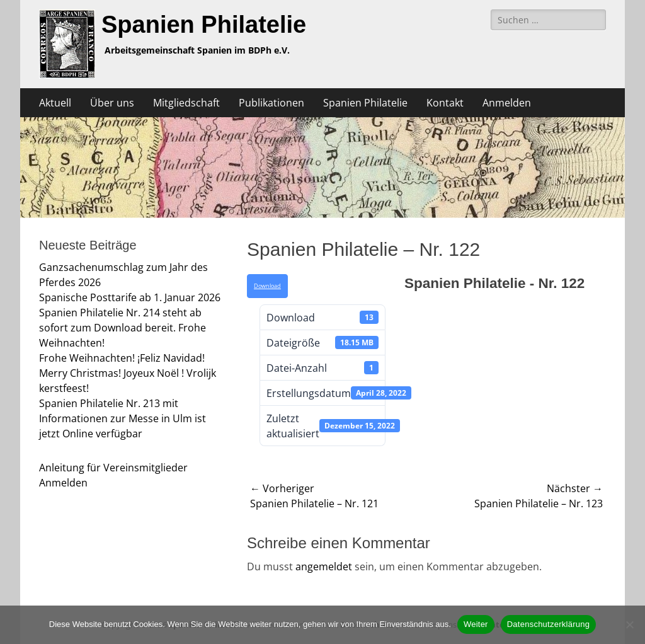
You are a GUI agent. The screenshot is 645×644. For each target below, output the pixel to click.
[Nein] (629, 624)
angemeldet (324, 566)
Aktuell (55, 103)
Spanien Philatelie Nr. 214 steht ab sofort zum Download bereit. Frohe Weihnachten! (123, 328)
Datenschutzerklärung (548, 624)
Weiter (476, 624)
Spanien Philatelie (204, 25)
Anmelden (507, 103)
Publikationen (271, 103)
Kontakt (445, 103)
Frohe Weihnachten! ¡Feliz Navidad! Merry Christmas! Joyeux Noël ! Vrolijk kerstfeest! (128, 373)
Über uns (112, 103)
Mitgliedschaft (186, 103)
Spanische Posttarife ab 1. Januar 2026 (130, 297)
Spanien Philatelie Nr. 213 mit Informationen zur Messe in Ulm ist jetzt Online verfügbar (123, 418)
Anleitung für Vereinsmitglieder (113, 468)
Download (267, 286)
